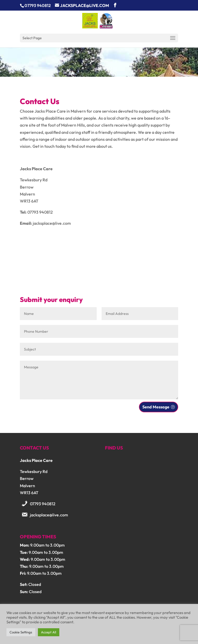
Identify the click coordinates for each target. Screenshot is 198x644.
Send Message (156, 407)
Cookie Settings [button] (21, 632)
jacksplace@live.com (49, 515)
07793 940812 (43, 504)
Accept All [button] (49, 632)
